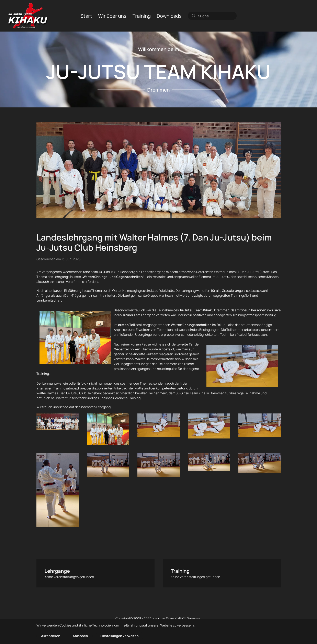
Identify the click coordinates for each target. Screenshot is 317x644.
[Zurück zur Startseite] (28, 16)
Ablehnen (80, 636)
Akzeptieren (51, 636)
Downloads (169, 16)
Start (86, 16)
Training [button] (142, 16)
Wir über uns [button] (112, 16)
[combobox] (212, 16)
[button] (58, 422)
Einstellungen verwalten (120, 636)
